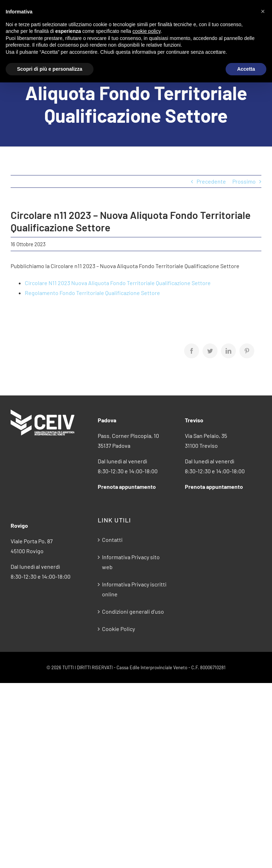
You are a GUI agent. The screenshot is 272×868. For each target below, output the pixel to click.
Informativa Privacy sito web (131, 562)
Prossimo (244, 181)
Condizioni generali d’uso (133, 611)
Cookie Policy (118, 629)
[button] (263, 11)
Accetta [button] (246, 69)
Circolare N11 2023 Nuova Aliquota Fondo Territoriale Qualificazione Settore (118, 283)
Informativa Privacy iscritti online (134, 589)
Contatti (112, 540)
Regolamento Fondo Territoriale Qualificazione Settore (92, 293)
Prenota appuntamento (127, 487)
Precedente (211, 181)
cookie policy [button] (146, 31)
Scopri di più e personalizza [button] (50, 69)
